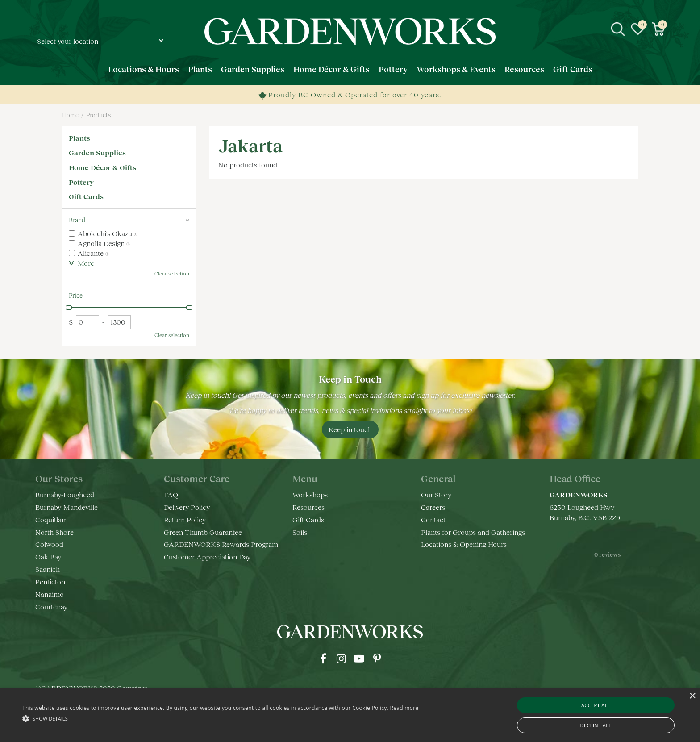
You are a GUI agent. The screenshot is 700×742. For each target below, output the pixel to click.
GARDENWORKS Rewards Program (221, 544)
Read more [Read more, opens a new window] (404, 708)
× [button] (692, 696)
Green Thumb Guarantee (203, 532)
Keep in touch (350, 429)
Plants (79, 138)
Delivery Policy (187, 507)
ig (341, 659)
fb (323, 659)
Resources (308, 507)
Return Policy (185, 519)
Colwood (49, 544)
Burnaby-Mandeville (67, 507)
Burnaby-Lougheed (65, 494)
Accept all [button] (596, 705)
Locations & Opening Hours (464, 544)
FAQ (171, 494)
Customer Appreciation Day (207, 556)
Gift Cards (86, 196)
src (618, 29)
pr (377, 659)
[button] (220, 718)
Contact (433, 519)
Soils (300, 532)
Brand (77, 220)
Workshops (310, 494)
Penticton (50, 582)
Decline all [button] (596, 725)
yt (359, 659)
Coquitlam (52, 519)
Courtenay (51, 607)
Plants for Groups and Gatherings (473, 532)
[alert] (350, 715)
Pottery (81, 182)
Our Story (436, 494)
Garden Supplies (97, 152)
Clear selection (172, 273)
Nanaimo (50, 594)
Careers (433, 507)
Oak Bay (48, 556)
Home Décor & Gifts (102, 167)
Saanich (48, 569)
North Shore (54, 532)
